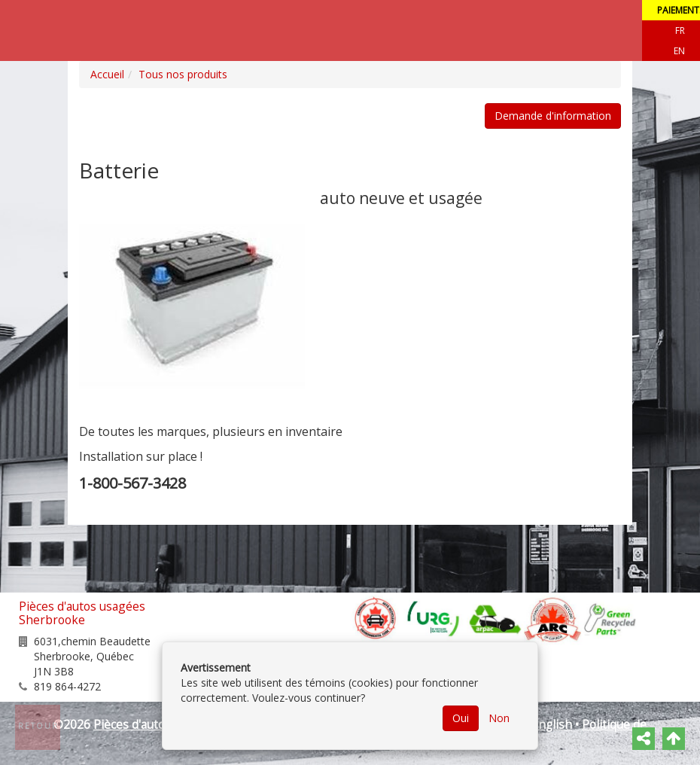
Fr (680, 30)
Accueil (107, 74)
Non (499, 718)
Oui (461, 718)
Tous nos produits (183, 74)
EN (679, 51)
